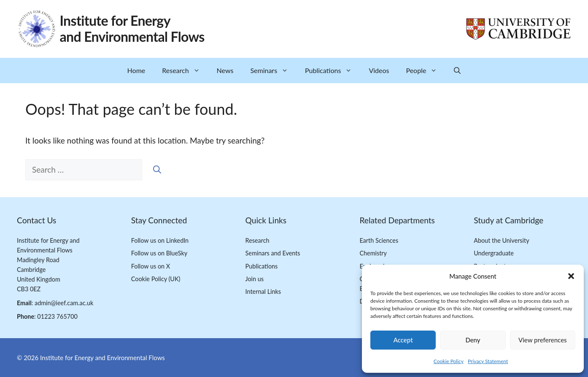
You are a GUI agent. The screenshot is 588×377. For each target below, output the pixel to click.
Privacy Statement (488, 361)
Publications (333, 71)
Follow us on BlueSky (159, 253)
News (225, 70)
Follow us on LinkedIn (160, 240)
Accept (403, 340)
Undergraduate (494, 253)
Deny (473, 340)
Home (136, 70)
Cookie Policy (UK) (156, 279)
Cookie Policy (449, 361)
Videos (379, 70)
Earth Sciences (379, 240)
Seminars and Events (273, 253)
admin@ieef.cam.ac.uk (64, 303)
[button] (571, 276)
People (426, 71)
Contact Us (36, 220)
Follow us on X (151, 266)
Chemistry (373, 253)
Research (185, 71)
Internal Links (263, 292)
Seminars (273, 71)
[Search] (157, 170)
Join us (255, 279)
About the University (501, 240)
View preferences (543, 340)
